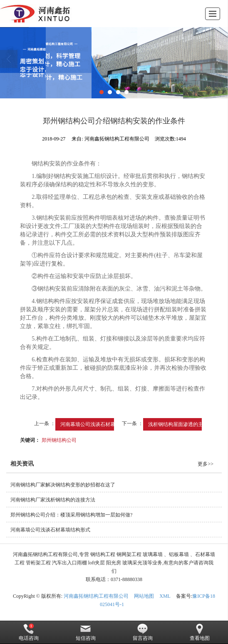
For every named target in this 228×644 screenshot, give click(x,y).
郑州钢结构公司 (59, 440)
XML (165, 596)
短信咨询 (86, 632)
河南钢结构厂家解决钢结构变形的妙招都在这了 (63, 485)
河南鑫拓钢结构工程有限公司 (96, 596)
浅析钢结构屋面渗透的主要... (180, 424)
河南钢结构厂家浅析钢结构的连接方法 (53, 500)
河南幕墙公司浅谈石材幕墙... (92, 424)
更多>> (206, 464)
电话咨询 (29, 632)
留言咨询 (143, 632)
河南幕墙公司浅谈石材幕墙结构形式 (50, 530)
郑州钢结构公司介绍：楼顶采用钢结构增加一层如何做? (71, 515)
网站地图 (144, 596)
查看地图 (200, 632)
